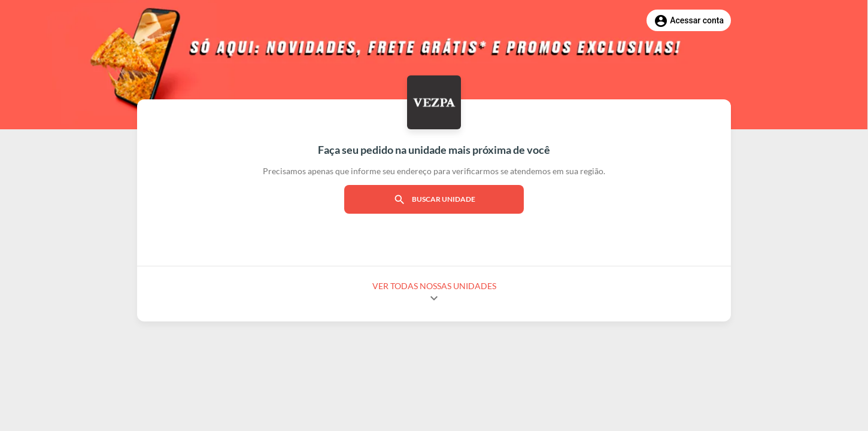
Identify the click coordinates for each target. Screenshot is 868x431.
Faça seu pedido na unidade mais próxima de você (434, 150)
